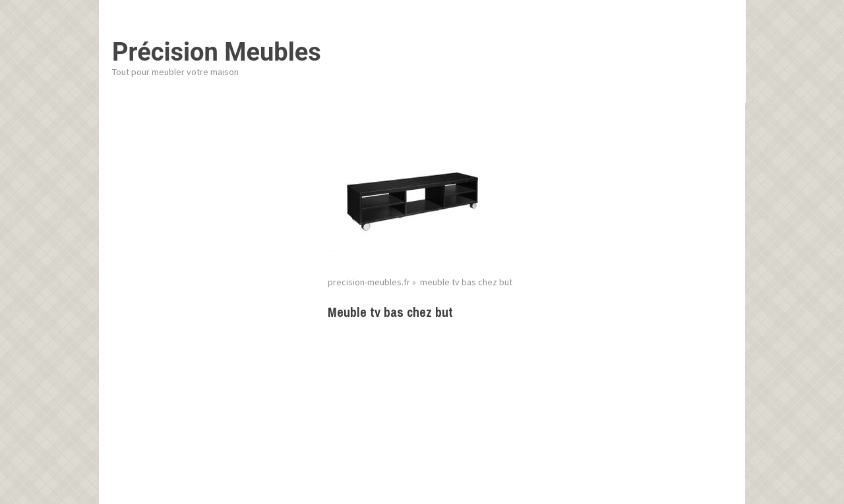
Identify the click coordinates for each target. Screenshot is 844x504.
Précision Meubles (217, 52)
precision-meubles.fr (369, 282)
